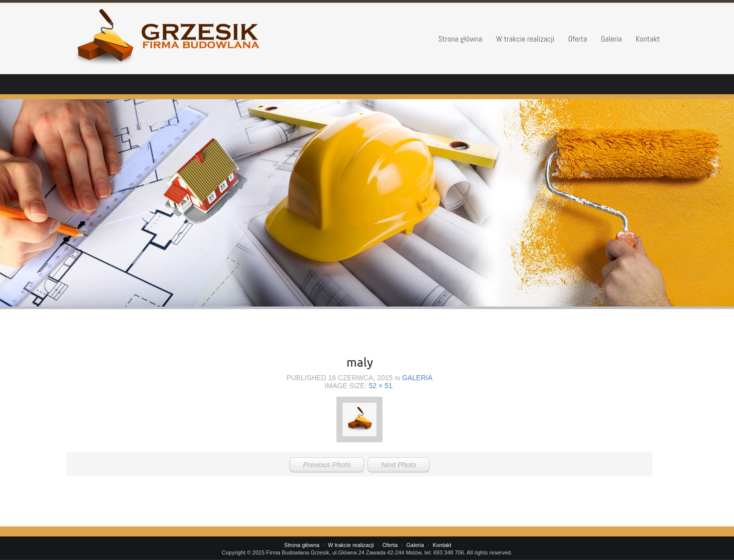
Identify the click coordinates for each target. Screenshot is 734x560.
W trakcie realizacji (525, 39)
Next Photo (398, 465)
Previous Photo (327, 465)
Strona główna (460, 39)
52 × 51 (380, 386)
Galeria (611, 39)
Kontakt (648, 39)
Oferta (578, 39)
